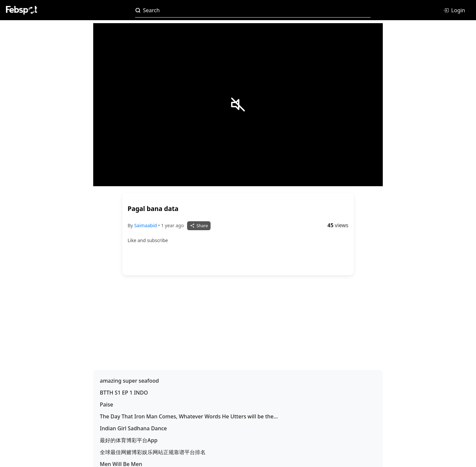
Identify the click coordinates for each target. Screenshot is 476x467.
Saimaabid (146, 225)
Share (199, 226)
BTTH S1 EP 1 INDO (124, 393)
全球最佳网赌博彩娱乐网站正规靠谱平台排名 (153, 452)
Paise (106, 404)
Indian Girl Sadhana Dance (133, 428)
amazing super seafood (129, 381)
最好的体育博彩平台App (129, 440)
